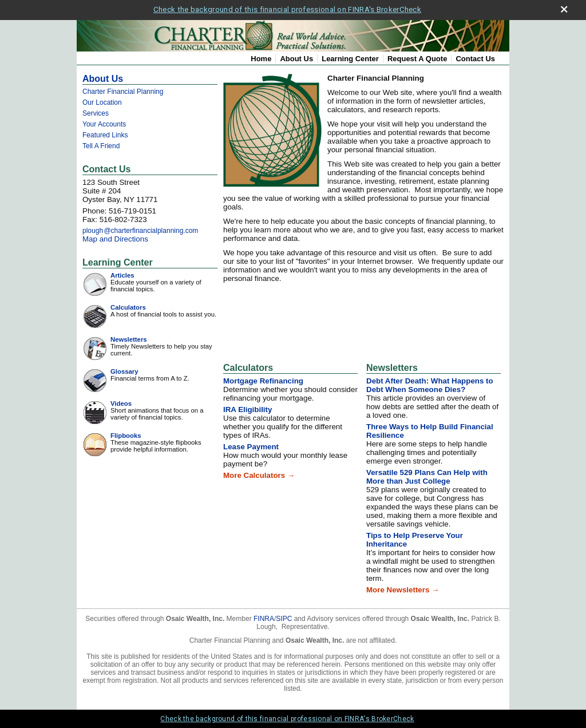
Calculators (128, 307)
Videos (121, 403)
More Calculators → (259, 475)
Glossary (124, 371)
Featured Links (105, 135)
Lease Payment (251, 447)
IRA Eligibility (248, 409)
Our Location (102, 102)
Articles (122, 275)
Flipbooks (126, 436)
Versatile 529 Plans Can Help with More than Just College (427, 477)
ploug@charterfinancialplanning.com (140, 231)
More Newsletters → (403, 590)
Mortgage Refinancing (263, 381)
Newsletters (129, 339)
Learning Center (350, 59)
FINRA (264, 619)
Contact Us (475, 59)
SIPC (284, 619)
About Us (296, 59)
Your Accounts (104, 124)
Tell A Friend (101, 146)
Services (96, 113)
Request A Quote (417, 59)
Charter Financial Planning (123, 92)
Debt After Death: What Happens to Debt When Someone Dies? (430, 385)
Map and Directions (115, 239)
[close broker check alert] (564, 9)
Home (261, 59)
